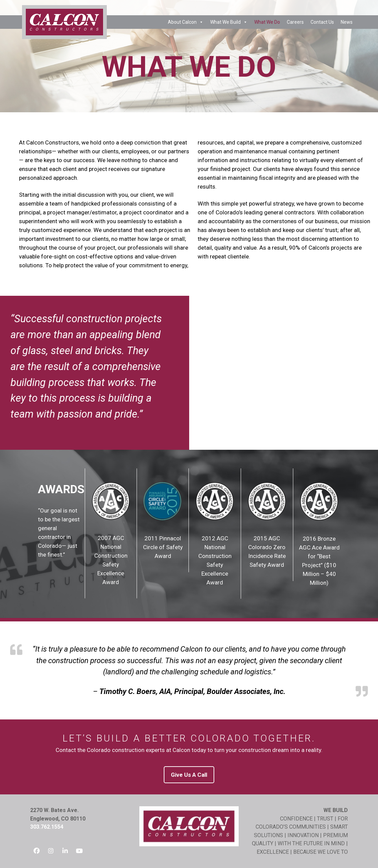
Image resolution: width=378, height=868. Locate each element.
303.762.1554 (47, 827)
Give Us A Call (189, 775)
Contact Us (322, 22)
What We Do (267, 22)
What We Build (229, 22)
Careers (295, 22)
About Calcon (186, 22)
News (347, 22)
